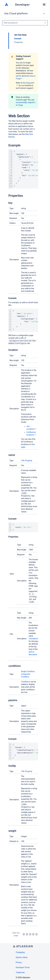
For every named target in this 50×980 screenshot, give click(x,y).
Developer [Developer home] (22, 5)
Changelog (20, 952)
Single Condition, (28, 671)
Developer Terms (23, 967)
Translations (34, 639)
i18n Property (27, 461)
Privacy (19, 962)
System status (22, 957)
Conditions (26, 682)
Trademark (20, 972)
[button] (44, 5)
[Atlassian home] (6, 5)
